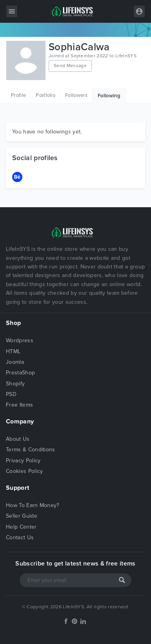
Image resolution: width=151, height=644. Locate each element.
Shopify (15, 384)
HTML (13, 351)
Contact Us (20, 537)
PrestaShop (20, 373)
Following (109, 96)
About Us (18, 439)
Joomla (15, 362)
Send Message (70, 66)
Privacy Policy (23, 461)
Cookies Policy (24, 471)
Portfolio (45, 95)
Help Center (21, 527)
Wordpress (20, 340)
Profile (18, 95)
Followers (76, 95)
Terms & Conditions (31, 450)
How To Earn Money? (33, 505)
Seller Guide (22, 516)
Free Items (19, 405)
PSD (11, 394)
